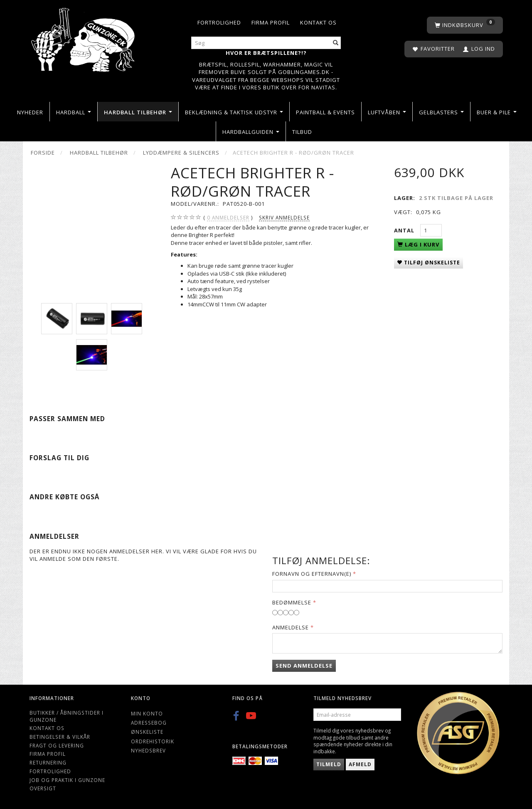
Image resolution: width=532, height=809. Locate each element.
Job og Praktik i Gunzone (67, 780)
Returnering (48, 762)
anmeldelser (228, 218)
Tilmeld (329, 764)
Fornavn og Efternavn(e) (312, 574)
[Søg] (336, 43)
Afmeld (360, 764)
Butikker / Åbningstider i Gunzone (66, 716)
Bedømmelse (292, 602)
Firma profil (271, 22)
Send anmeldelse (304, 666)
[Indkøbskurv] (465, 25)
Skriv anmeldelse (284, 217)
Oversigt (43, 788)
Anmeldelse (291, 627)
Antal (405, 230)
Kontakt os (318, 22)
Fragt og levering (57, 745)
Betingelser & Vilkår (60, 737)
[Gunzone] (84, 38)
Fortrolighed (219, 22)
